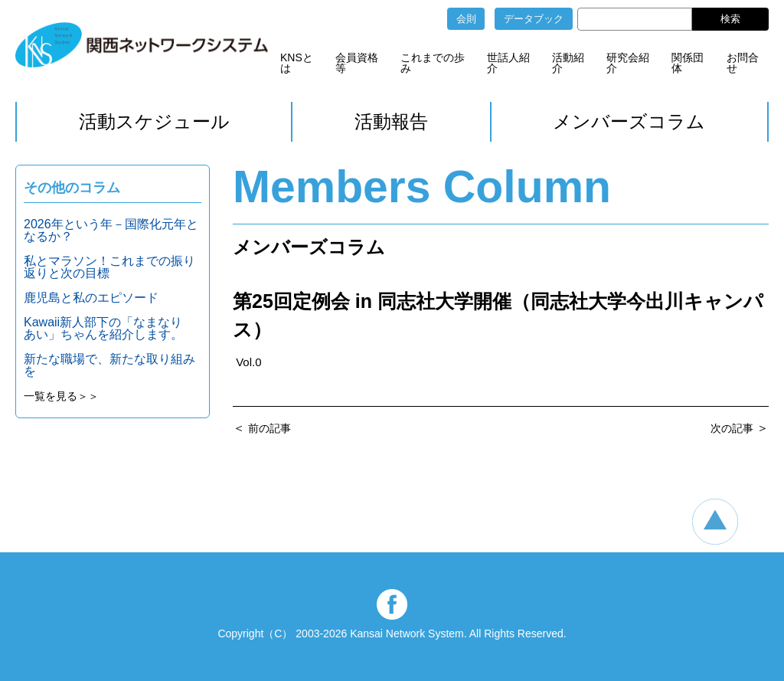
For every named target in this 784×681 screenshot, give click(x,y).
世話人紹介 (508, 63)
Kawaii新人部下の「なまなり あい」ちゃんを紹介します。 (109, 328)
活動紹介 (568, 63)
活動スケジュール (154, 121)
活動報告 (391, 121)
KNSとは (297, 63)
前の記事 (269, 428)
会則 (466, 19)
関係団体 (688, 63)
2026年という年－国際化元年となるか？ (111, 230)
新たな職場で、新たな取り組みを (109, 365)
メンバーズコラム (629, 121)
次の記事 (732, 428)
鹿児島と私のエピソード (91, 298)
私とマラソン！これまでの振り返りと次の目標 (109, 267)
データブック (534, 19)
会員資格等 (357, 63)
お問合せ (743, 63)
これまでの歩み (433, 63)
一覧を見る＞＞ (61, 396)
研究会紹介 (628, 63)
